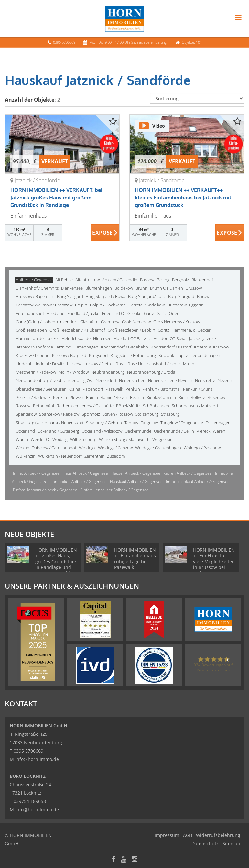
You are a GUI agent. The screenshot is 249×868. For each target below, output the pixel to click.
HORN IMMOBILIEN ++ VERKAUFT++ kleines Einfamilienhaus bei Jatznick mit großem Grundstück (183, 198)
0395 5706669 (64, 42)
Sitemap (231, 844)
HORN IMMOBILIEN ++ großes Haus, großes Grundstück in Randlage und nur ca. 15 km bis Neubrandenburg (56, 564)
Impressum (167, 835)
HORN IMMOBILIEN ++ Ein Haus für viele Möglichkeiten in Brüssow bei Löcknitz (214, 561)
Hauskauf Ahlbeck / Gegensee (136, 482)
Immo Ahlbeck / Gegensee (36, 473)
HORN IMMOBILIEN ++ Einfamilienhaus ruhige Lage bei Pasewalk (135, 558)
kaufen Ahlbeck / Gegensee (188, 473)
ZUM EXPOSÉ (105, 233)
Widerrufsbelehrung (218, 835)
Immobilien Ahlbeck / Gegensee (79, 482)
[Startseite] (124, 18)
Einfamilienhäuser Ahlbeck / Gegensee (115, 490)
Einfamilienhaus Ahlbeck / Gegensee (45, 490)
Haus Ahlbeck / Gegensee (85, 473)
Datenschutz (205, 844)
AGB (188, 835)
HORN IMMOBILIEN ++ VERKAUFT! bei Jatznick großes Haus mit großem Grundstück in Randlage (56, 198)
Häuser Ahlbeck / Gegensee (136, 473)
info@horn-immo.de (37, 759)
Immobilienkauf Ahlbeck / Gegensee (198, 482)
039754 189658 (30, 801)
